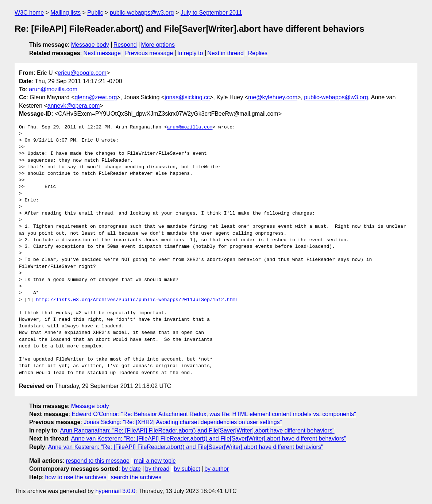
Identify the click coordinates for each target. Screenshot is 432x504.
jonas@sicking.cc (187, 97)
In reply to (190, 53)
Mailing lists (65, 13)
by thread (157, 469)
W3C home (29, 13)
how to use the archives (76, 477)
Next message (102, 53)
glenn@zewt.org (96, 97)
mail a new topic (155, 461)
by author (217, 469)
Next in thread (225, 53)
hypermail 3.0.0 (115, 491)
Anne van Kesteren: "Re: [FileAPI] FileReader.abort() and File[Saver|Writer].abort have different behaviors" (209, 438)
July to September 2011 (211, 13)
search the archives (136, 477)
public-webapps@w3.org (142, 13)
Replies (258, 53)
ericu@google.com (82, 73)
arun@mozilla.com (53, 89)
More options (158, 45)
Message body (90, 45)
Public (95, 13)
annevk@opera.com (74, 106)
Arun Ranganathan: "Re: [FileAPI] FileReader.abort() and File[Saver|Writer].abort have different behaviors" (197, 430)
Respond (125, 45)
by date (131, 469)
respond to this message (97, 461)
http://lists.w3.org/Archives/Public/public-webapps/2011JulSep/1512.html (137, 300)
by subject (187, 469)
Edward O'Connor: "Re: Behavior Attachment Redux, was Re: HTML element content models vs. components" (214, 414)
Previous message (149, 53)
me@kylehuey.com (273, 97)
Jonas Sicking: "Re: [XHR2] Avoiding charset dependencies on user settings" (183, 422)
